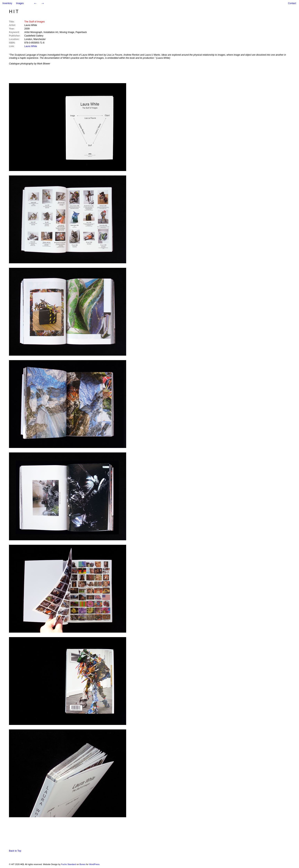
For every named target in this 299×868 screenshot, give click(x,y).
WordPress (94, 864)
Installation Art (51, 32)
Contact (292, 3)
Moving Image (67, 32)
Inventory (7, 3)
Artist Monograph (33, 32)
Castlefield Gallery (34, 36)
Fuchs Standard (69, 864)
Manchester (40, 39)
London (28, 39)
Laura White (31, 25)
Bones (83, 864)
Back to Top (15, 851)
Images (20, 3)
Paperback (81, 32)
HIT (14, 11)
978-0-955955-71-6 (34, 43)
